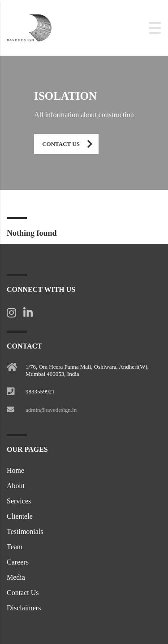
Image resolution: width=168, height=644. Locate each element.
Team (15, 547)
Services (19, 501)
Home (15, 470)
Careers (18, 562)
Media (16, 577)
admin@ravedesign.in (51, 410)
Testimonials (25, 532)
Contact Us (70, 144)
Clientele (20, 516)
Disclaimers (24, 608)
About (16, 486)
